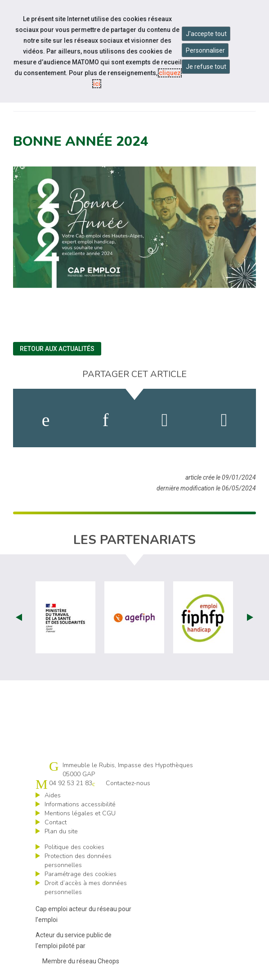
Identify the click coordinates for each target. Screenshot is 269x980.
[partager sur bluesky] (224, 420)
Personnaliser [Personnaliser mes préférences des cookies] (205, 50)
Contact (56, 822)
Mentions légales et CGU (80, 813)
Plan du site (61, 831)
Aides (53, 795)
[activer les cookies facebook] (46, 420)
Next (250, 617)
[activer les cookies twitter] (165, 420)
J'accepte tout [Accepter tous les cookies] (206, 34)
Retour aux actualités (57, 349)
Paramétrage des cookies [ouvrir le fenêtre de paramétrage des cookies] (81, 874)
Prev (19, 617)
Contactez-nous (128, 783)
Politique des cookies (74, 847)
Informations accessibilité (80, 804)
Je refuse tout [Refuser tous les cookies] (206, 67)
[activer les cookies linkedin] (105, 420)
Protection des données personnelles (78, 861)
